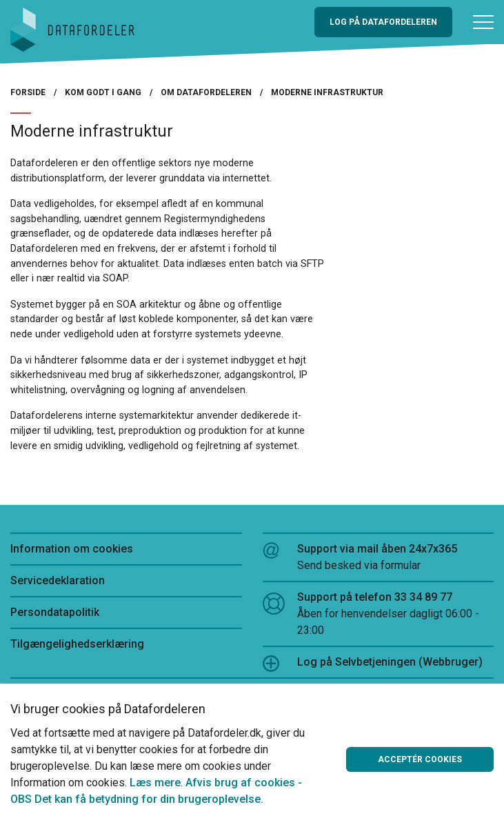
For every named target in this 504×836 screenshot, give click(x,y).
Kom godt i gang (103, 92)
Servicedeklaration (58, 580)
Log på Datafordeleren (383, 22)
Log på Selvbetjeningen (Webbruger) (373, 664)
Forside (28, 92)
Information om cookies (72, 549)
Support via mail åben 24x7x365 (379, 558)
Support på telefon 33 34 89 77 (379, 615)
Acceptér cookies (420, 759)
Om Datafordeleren (206, 92)
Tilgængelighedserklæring (77, 644)
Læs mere (155, 783)
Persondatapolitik (55, 612)
